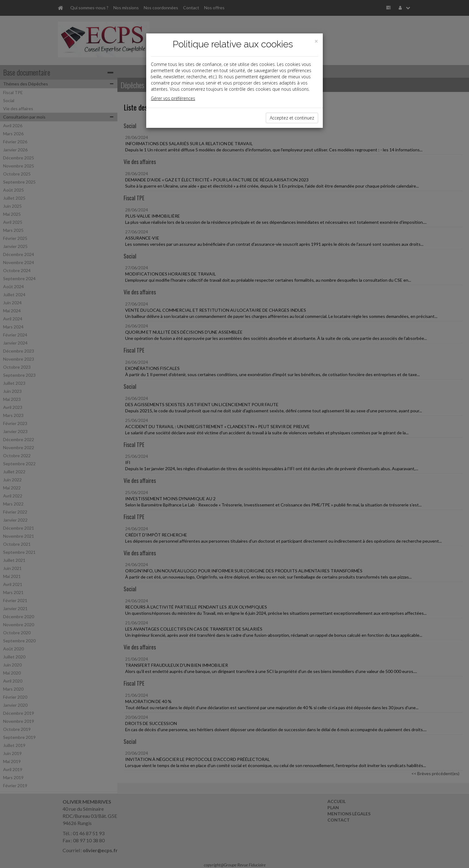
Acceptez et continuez (292, 118)
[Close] (316, 41)
